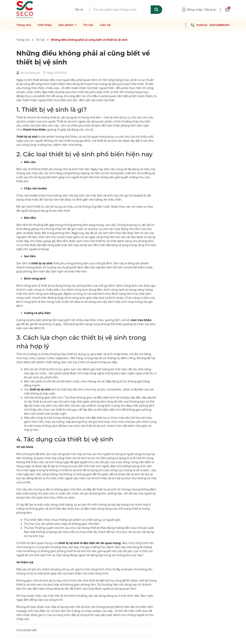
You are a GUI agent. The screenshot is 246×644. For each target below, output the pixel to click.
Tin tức (88, 25)
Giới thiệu (45, 25)
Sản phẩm (67, 25)
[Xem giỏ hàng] (227, 10)
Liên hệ (105, 25)
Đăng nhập (195, 10)
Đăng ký (210, 10)
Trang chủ (24, 25)
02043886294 (220, 25)
